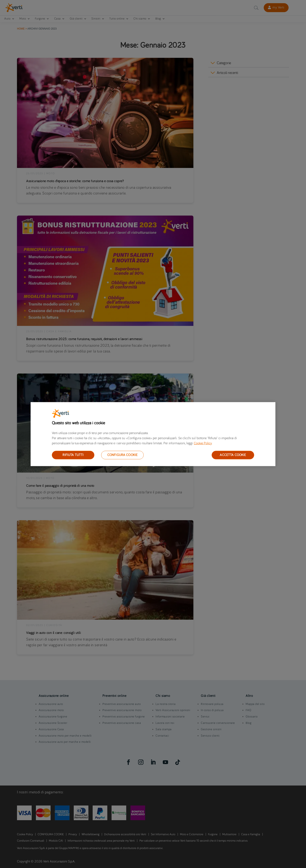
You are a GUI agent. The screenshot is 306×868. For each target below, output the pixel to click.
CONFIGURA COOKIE (123, 455)
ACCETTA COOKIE (233, 455)
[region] (153, 434)
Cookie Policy (203, 443)
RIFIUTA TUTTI (73, 455)
